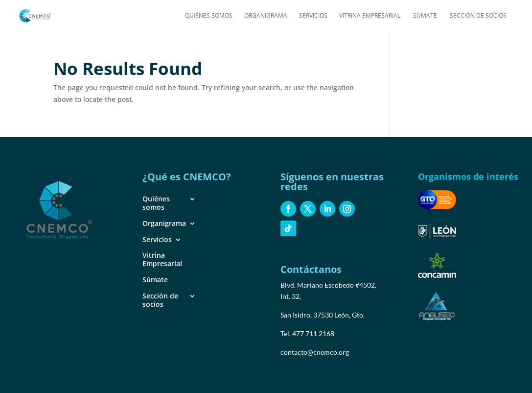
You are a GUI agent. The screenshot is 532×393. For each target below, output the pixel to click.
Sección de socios (478, 16)
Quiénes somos (209, 16)
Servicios (313, 16)
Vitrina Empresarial (370, 16)
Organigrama (266, 16)
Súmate (425, 16)
